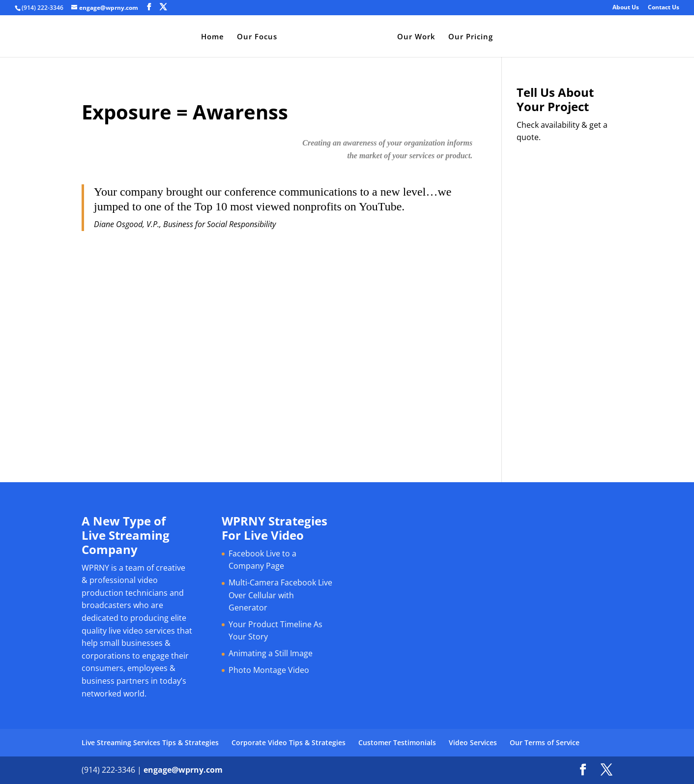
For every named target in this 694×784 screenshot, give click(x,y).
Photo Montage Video (269, 670)
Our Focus (255, 37)
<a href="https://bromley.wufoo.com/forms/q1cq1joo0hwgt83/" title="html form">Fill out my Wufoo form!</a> (564, 297)
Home (211, 37)
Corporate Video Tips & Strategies (289, 742)
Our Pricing (473, 37)
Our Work (418, 37)
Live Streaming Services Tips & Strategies (150, 742)
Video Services (473, 742)
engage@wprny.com (183, 770)
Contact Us (664, 8)
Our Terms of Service (545, 742)
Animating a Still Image (271, 653)
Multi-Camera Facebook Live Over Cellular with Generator (280, 595)
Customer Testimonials (397, 742)
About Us (626, 8)
